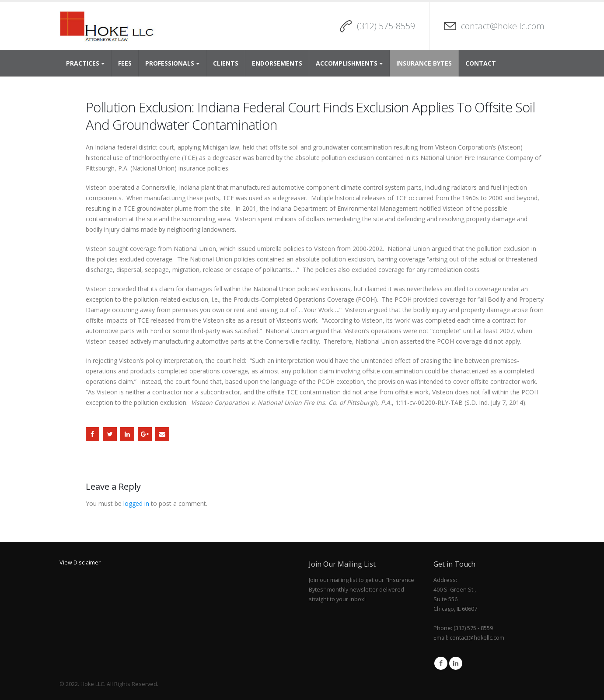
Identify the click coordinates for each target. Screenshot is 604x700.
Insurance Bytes (424, 63)
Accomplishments (347, 63)
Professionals (170, 63)
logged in (136, 503)
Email (162, 434)
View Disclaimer (80, 562)
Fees (125, 63)
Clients (226, 63)
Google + (145, 434)
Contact (481, 63)
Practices (83, 63)
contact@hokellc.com (503, 26)
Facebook (93, 434)
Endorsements (277, 63)
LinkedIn (127, 434)
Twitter (110, 434)
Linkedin (456, 663)
